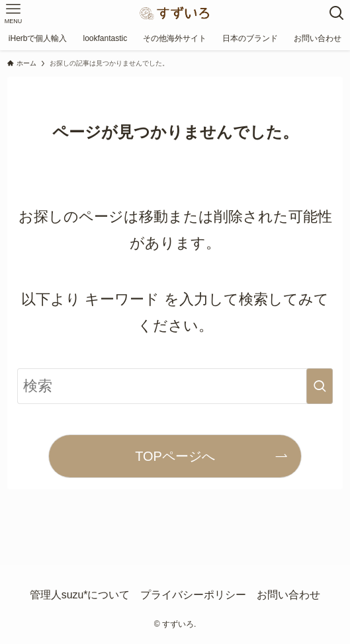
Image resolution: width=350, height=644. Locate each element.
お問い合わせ (288, 595)
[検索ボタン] (337, 13)
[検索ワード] (175, 386)
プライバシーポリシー (193, 595)
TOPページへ (175, 456)
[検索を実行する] (320, 386)
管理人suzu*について (80, 595)
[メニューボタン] (13, 13)
